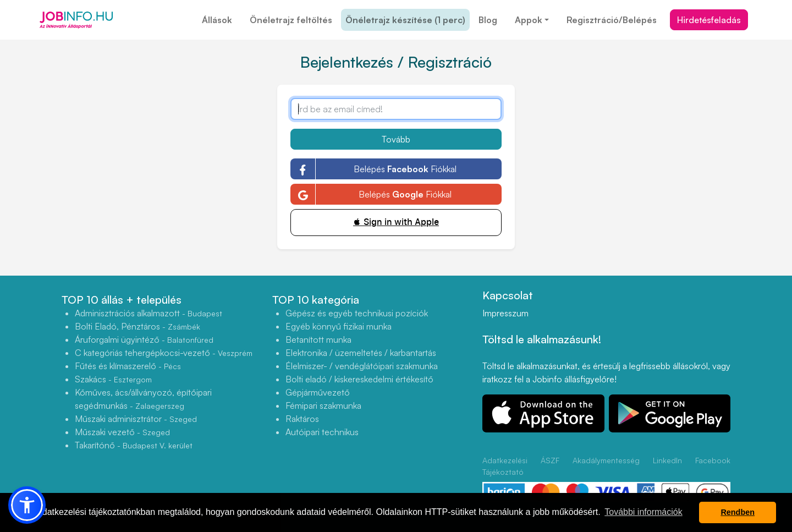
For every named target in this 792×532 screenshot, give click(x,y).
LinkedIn (667, 460)
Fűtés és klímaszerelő (128, 366)
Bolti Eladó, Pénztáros (137, 326)
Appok (529, 20)
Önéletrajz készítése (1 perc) (405, 20)
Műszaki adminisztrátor (136, 419)
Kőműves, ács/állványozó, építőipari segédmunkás (143, 399)
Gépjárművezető (318, 392)
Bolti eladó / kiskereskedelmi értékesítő (359, 379)
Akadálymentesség (606, 460)
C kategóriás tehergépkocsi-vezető (164, 353)
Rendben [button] (738, 512)
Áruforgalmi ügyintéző (144, 339)
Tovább (396, 139)
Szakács (113, 379)
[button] (27, 505)
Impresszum (505, 313)
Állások (217, 20)
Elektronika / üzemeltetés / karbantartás (361, 353)
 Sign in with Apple (396, 222)
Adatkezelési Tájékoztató (505, 466)
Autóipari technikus (322, 432)
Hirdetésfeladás (709, 20)
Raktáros (302, 419)
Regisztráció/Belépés (612, 20)
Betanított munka (318, 339)
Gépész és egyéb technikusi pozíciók (357, 313)
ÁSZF (550, 460)
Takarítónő (134, 445)
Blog (488, 20)
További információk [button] (643, 512)
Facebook (713, 460)
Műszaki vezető (122, 432)
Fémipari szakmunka (323, 405)
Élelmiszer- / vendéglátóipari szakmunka (362, 366)
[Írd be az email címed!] (396, 109)
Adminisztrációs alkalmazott (148, 313)
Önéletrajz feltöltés (291, 20)
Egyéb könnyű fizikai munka (339, 326)
